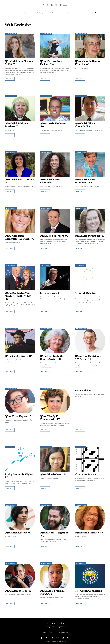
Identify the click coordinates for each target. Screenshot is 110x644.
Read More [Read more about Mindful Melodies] (80, 311)
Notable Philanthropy (69, 13)
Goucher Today (39, 13)
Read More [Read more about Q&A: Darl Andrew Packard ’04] (45, 79)
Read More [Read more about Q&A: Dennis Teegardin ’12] (45, 545)
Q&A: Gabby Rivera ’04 (19, 355)
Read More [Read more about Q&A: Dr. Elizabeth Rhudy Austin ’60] (45, 371)
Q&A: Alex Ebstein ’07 (18, 532)
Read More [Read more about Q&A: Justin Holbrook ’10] (45, 135)
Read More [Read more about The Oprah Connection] (80, 602)
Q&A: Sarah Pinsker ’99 (89, 532)
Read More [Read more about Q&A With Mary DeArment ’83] (80, 191)
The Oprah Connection (89, 590)
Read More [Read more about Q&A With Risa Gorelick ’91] (10, 191)
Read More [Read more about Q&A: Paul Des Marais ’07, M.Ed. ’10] (80, 371)
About (52, 631)
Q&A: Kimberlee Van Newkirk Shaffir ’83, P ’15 (18, 295)
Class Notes (63, 631)
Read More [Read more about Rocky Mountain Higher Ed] (10, 487)
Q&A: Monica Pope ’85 (19, 590)
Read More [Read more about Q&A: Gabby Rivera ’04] (10, 371)
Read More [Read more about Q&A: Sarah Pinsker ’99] (80, 545)
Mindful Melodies (86, 293)
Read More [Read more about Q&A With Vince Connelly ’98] (80, 135)
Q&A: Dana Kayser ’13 (18, 416)
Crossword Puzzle (86, 473)
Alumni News (53, 13)
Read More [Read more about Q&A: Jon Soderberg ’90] (45, 248)
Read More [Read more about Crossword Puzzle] (80, 487)
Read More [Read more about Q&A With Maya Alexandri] (45, 191)
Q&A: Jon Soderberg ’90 (54, 235)
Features (26, 13)
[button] (95, 13)
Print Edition (83, 390)
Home (44, 631)
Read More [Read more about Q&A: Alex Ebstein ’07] (10, 545)
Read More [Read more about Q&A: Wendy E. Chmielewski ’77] (45, 429)
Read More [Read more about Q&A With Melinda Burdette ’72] (10, 135)
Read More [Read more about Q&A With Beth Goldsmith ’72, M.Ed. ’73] (10, 248)
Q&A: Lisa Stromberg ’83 (90, 235)
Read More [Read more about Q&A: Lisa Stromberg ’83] (80, 248)
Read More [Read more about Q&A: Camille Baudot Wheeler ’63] (80, 79)
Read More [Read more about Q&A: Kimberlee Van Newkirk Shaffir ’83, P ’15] (10, 311)
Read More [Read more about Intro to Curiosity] (45, 311)
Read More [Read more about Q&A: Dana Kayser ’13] (10, 429)
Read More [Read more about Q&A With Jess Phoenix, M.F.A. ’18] (10, 79)
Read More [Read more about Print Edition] (80, 429)
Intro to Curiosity (50, 293)
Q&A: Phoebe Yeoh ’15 (53, 473)
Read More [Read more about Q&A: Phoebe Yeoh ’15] (45, 487)
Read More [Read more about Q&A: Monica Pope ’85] (10, 602)
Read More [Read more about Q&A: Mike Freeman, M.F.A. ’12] (45, 602)
